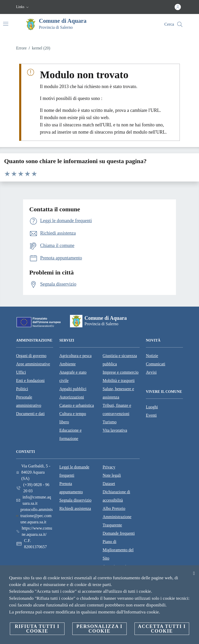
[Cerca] (180, 24)
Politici (22, 389)
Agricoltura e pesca (75, 356)
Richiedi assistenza (75, 508)
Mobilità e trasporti (119, 381)
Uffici (21, 372)
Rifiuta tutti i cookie (37, 629)
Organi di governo (31, 356)
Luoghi (152, 407)
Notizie (152, 356)
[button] (23, 7)
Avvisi (151, 372)
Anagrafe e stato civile (73, 376)
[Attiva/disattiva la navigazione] (6, 24)
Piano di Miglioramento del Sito (118, 550)
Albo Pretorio (114, 508)
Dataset (109, 484)
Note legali (112, 475)
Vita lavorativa (115, 430)
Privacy (109, 467)
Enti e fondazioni (30, 381)
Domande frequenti (119, 533)
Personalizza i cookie (99, 629)
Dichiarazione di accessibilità (116, 496)
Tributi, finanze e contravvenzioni (117, 410)
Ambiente (67, 364)
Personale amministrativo (29, 401)
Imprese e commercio (121, 372)
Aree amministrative (33, 364)
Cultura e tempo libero (73, 418)
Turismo (110, 422)
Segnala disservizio (75, 500)
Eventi (151, 415)
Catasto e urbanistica (77, 405)
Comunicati (156, 364)
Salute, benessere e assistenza (118, 393)
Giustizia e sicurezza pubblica (120, 360)
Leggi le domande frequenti (74, 471)
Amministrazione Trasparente (117, 521)
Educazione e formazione (70, 434)
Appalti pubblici (73, 389)
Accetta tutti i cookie (162, 629)
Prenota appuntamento (71, 488)
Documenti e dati (30, 414)
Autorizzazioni (72, 397)
